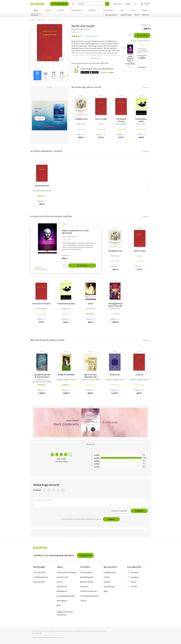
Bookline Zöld (62, 577)
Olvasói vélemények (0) (92, 36)
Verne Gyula (141, 124)
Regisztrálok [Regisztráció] (118, 4)
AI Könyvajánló (59, 4)
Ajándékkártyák (86, 577)
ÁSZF (59, 605)
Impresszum (62, 587)
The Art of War (101, 119)
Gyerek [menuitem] (48, 10)
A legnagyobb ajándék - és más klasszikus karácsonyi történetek (42, 376)
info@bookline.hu (41, 577)
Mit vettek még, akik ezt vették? (87, 87)
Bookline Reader (87, 582)
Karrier (60, 582)
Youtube (132, 587)
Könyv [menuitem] (36, 10)
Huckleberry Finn (81, 119)
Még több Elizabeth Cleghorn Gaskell (47, 340)
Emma (90, 304)
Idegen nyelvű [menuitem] (108, 10)
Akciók (137, 15)
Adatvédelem (62, 601)
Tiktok (132, 582)
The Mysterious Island (141, 120)
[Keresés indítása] (107, 4)
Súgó (106, 591)
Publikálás (139, 511)
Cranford (139, 375)
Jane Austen (90, 309)
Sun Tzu (101, 124)
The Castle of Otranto (121, 120)
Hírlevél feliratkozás (89, 591)
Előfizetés (146, 15)
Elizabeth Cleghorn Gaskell (42, 191)
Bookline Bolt (39, 582)
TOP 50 (83, 601)
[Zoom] (61, 60)
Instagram (133, 577)
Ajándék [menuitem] (145, 10)
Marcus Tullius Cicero (69, 237)
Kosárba (142, 36)
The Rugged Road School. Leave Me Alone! (115, 305)
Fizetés (107, 577)
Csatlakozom (85, 555)
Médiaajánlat (62, 591)
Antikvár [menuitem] (92, 10)
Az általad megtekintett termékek (46, 151)
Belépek (111, 519)
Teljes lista (147, 87)
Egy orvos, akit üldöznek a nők (90, 376)
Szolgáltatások (110, 573)
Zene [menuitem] (122, 10)
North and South (42, 186)
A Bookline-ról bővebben (67, 573)
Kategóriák (34, 15)
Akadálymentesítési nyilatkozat (65, 613)
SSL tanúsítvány (37, 633)
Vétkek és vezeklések (66, 375)
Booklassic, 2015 (76, 32)
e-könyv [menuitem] (61, 10)
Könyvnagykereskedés (66, 596)
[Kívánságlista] (135, 4)
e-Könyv (81, 96)
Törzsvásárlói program (89, 596)
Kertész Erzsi (115, 309)
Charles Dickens (42, 380)
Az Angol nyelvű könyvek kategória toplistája (51, 216)
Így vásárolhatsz (111, 15)
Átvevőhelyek (109, 587)
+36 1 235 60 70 (39, 573)
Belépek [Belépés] (128, 4)
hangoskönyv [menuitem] (76, 10)
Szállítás (107, 582)
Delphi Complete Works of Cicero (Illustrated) (76, 232)
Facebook (133, 573)
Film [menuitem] (133, 10)
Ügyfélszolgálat (126, 15)
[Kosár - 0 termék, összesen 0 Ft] (146, 4)
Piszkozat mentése (119, 511)
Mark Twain (81, 124)
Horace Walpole (121, 124)
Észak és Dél (115, 375)
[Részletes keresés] (73, 4)
